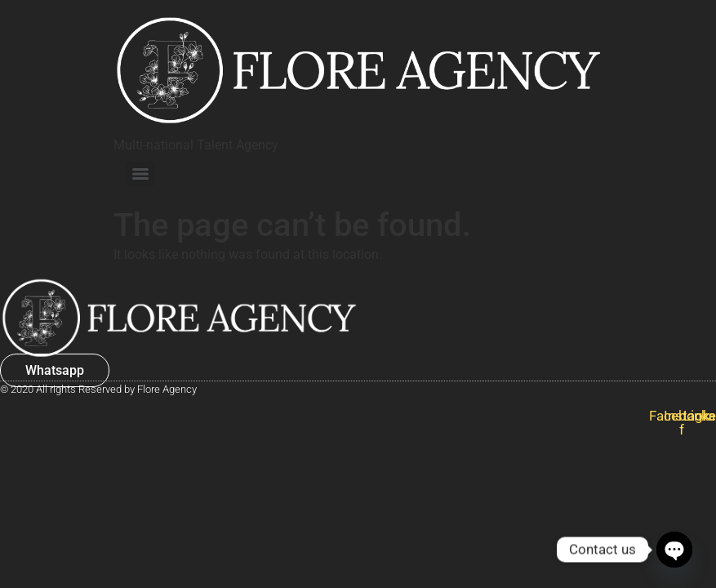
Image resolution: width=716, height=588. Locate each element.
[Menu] (140, 174)
